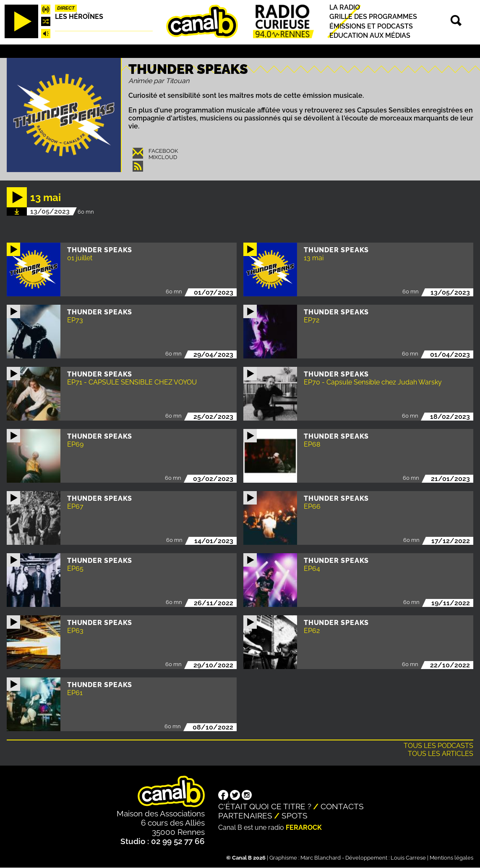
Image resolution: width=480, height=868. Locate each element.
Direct (66, 8)
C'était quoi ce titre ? (265, 806)
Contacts (342, 806)
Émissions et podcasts (371, 26)
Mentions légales (451, 858)
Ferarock (304, 827)
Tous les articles (441, 754)
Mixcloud (163, 157)
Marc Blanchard (321, 858)
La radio (345, 7)
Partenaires (245, 816)
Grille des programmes (373, 17)
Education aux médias (370, 35)
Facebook (163, 151)
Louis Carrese (408, 858)
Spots (295, 816)
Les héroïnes (79, 17)
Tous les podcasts (438, 746)
